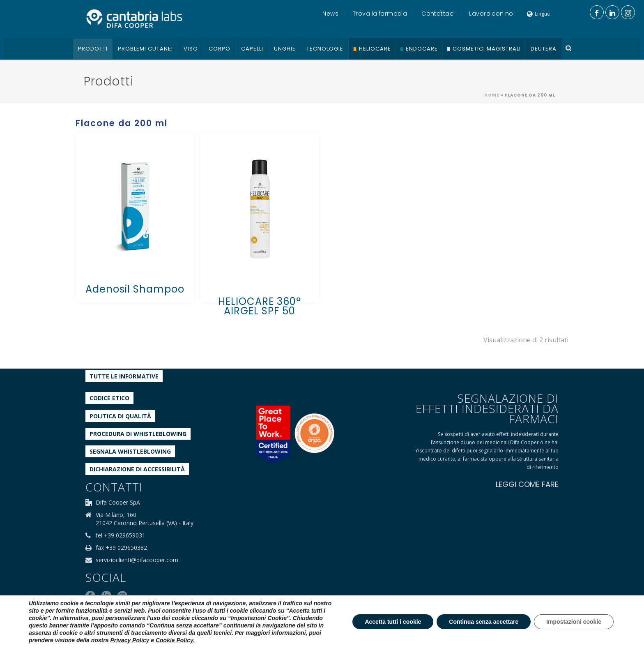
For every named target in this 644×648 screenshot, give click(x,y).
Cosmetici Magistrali (487, 49)
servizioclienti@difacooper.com (137, 560)
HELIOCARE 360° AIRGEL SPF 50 (260, 306)
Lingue (538, 14)
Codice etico (109, 398)
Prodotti (93, 49)
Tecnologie (325, 49)
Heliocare (375, 49)
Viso (191, 49)
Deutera (544, 49)
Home (492, 95)
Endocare (422, 49)
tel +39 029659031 (121, 535)
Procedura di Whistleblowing (138, 434)
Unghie (285, 49)
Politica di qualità (120, 416)
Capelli (252, 49)
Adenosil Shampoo (135, 289)
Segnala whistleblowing (130, 451)
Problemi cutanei (145, 49)
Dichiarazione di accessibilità (137, 469)
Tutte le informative (124, 376)
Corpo (220, 49)
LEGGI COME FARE (527, 484)
